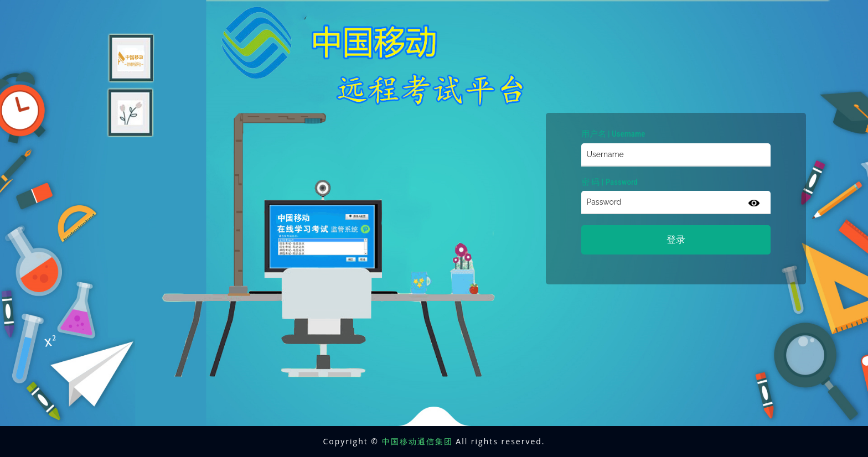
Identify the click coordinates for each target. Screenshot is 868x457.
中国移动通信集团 (417, 441)
